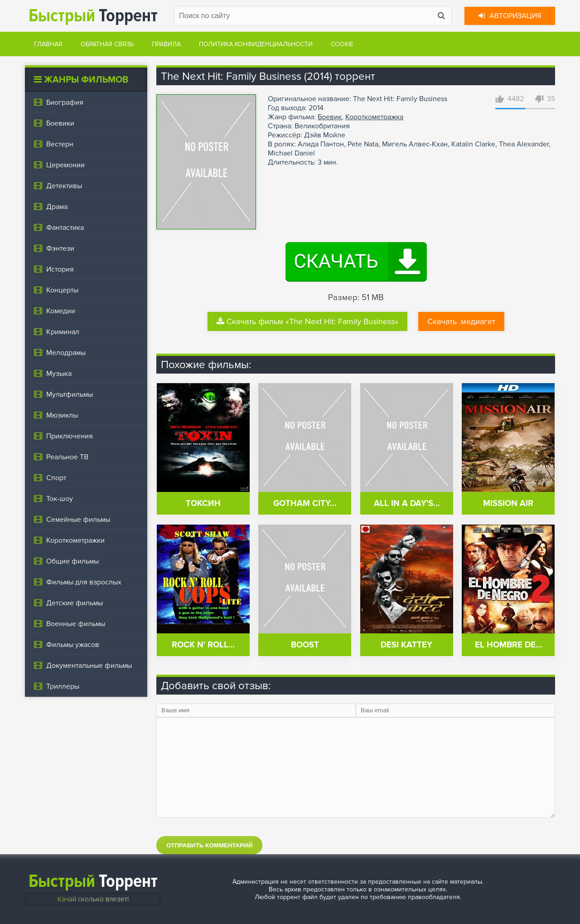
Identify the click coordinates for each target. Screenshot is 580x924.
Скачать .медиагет (461, 321)
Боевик (330, 117)
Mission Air (508, 503)
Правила (166, 44)
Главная (48, 44)
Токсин (203, 503)
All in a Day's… (407, 503)
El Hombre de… (508, 645)
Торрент (93, 16)
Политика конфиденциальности (256, 44)
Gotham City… (305, 503)
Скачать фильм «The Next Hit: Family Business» (307, 321)
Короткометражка (374, 117)
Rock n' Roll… (203, 645)
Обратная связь (107, 44)
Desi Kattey (406, 645)
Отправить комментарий (209, 845)
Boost (305, 645)
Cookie (342, 44)
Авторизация (510, 16)
